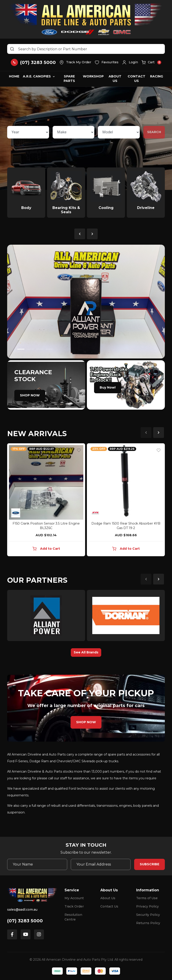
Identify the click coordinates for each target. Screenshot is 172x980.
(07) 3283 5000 (25, 921)
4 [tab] (49, 349)
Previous (80, 234)
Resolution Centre (73, 917)
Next (92, 234)
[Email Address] (101, 864)
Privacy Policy (147, 906)
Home (14, 76)
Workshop (93, 76)
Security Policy (148, 915)
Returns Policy (148, 923)
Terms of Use (147, 898)
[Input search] (86, 49)
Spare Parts (69, 79)
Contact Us (137, 79)
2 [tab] (30, 349)
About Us (115, 79)
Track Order (74, 906)
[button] (130, 62)
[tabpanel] (86, 302)
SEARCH (154, 132)
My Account (74, 898)
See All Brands (86, 652)
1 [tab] (21, 349)
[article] (46, 501)
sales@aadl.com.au (22, 910)
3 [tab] (40, 349)
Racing (157, 76)
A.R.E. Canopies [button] (37, 76)
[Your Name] (37, 864)
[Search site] (12, 49)
